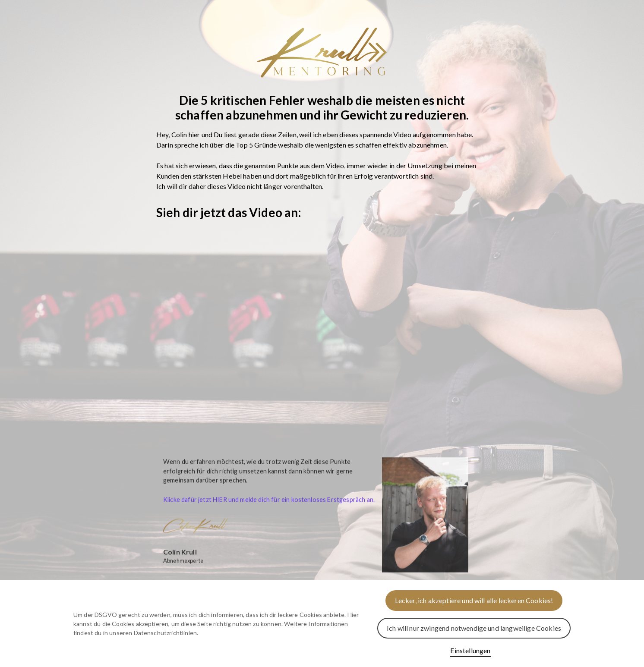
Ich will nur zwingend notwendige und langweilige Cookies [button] (474, 628)
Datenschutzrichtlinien (166, 633)
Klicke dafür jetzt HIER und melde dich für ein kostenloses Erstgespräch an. (269, 506)
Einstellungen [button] (470, 650)
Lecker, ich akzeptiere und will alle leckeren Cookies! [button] (474, 600)
